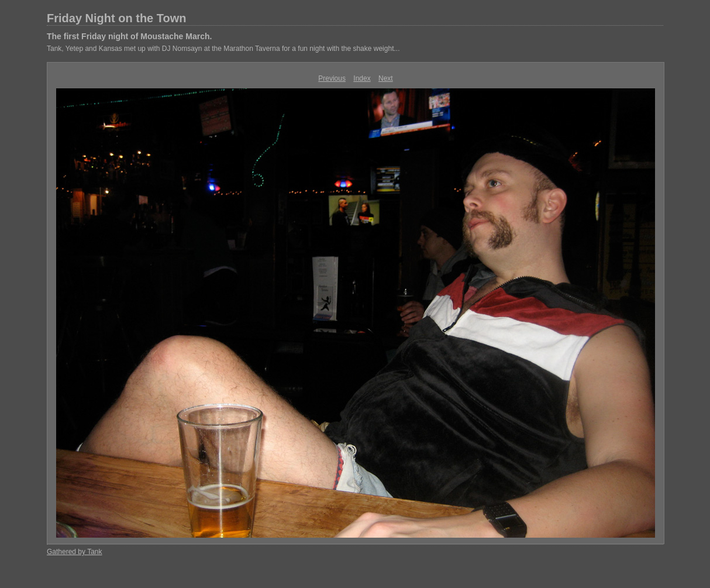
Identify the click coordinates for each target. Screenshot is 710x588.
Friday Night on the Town (117, 18)
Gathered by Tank (75, 552)
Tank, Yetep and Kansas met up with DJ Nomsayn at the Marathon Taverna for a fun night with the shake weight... (223, 49)
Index (362, 78)
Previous (332, 78)
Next (386, 78)
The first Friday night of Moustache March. (129, 36)
